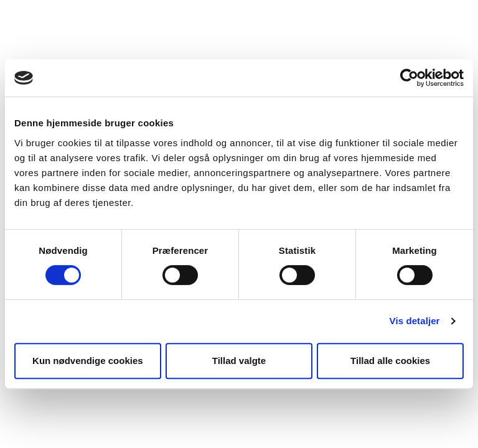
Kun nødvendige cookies (88, 361)
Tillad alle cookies (390, 361)
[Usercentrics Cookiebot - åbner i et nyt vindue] (409, 78)
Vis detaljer (415, 321)
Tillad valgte (239, 361)
